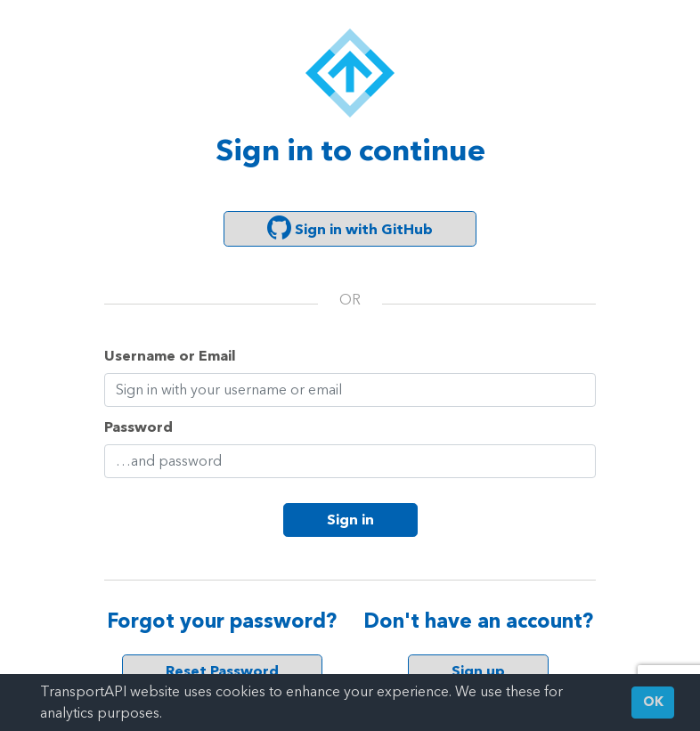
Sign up (478, 671)
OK (653, 702)
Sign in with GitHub (350, 228)
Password (138, 427)
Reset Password (222, 671)
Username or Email (170, 356)
